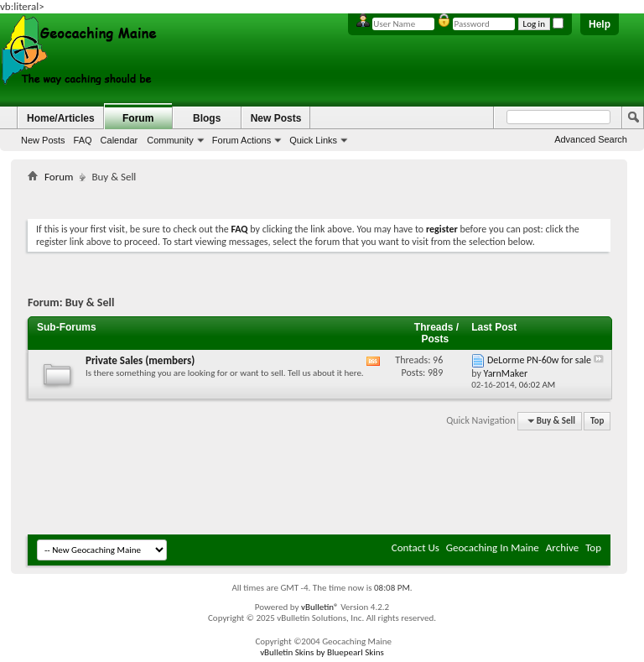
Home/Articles (61, 118)
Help (600, 24)
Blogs (207, 118)
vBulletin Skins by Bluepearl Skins (322, 652)
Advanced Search (591, 139)
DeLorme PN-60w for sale (539, 360)
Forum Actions (241, 140)
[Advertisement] (333, 198)
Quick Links (313, 140)
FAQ (83, 140)
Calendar (119, 140)
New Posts (43, 140)
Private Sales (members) (140, 360)
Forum (138, 118)
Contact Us (415, 547)
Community (170, 140)
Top (597, 421)
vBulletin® (320, 607)
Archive (562, 547)
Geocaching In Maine (493, 547)
